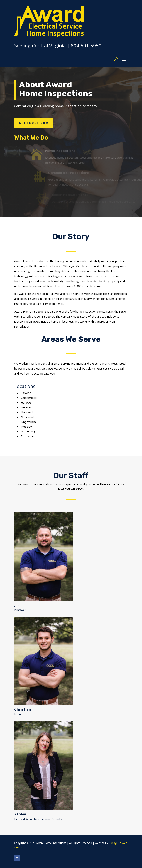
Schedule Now (34, 123)
